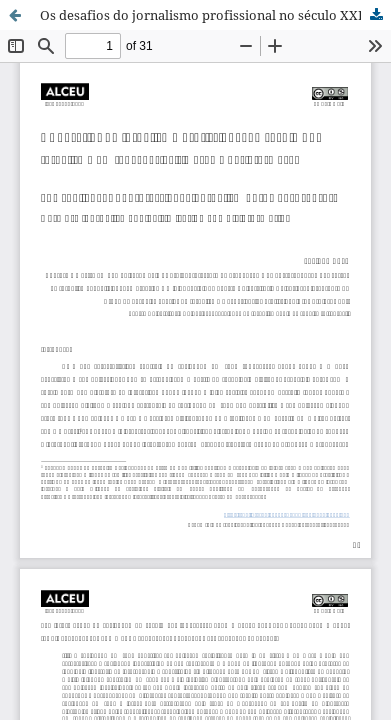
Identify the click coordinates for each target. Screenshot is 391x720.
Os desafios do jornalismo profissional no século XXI (201, 15)
